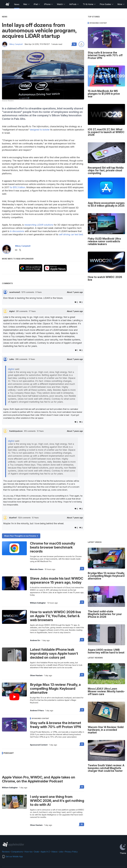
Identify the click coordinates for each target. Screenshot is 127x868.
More (121, 4)
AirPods (74, 4)
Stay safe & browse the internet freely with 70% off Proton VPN (56, 725)
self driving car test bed (71, 234)
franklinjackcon (16, 431)
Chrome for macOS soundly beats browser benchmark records (53, 547)
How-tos (28, 852)
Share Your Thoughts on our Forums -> (21, 536)
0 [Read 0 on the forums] (82, 640)
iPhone (49, 4)
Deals (37, 852)
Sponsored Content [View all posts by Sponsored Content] (39, 745)
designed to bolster (40, 130)
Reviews (6, 852)
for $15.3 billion (17, 187)
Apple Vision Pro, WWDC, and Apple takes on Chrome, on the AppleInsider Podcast (39, 779)
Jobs (61, 852)
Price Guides (107, 4)
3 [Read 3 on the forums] (82, 569)
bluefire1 (13, 518)
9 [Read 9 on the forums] (82, 675)
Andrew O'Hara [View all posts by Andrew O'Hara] (37, 711)
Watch (61, 4)
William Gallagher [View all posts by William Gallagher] (38, 603)
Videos (54, 852)
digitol (12, 311)
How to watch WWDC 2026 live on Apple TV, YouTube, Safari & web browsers (56, 616)
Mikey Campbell (16, 44)
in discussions (17, 231)
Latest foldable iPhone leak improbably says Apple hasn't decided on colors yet (54, 653)
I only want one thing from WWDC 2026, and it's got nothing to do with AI (57, 801)
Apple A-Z (45, 852)
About (75, 292)
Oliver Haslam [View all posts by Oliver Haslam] (36, 675)
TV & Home (89, 4)
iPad (37, 4)
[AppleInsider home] (7, 4)
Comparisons (17, 852)
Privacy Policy (71, 852)
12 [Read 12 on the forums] (82, 824)
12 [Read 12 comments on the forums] (74, 44)
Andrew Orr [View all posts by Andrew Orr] (35, 640)
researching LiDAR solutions (39, 225)
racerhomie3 (15, 292)
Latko (12, 359)
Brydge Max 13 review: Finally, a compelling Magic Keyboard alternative (55, 689)
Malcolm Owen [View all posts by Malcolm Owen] (37, 569)
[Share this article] (81, 44)
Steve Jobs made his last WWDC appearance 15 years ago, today (57, 580)
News (17, 4)
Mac (27, 4)
